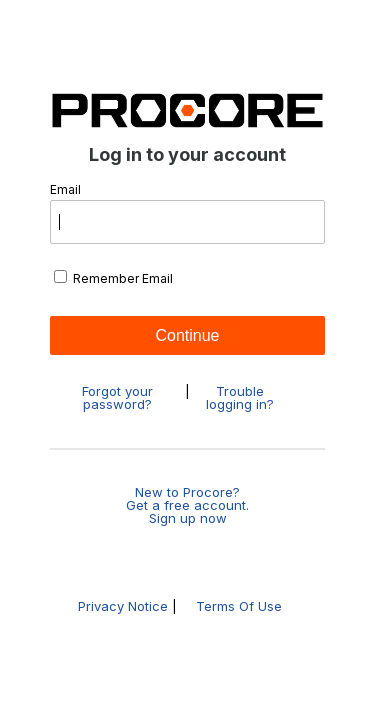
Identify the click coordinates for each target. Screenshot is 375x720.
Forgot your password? (117, 398)
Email (187, 214)
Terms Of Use (239, 606)
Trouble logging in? (240, 398)
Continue (187, 335)
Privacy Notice (123, 606)
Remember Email (113, 278)
